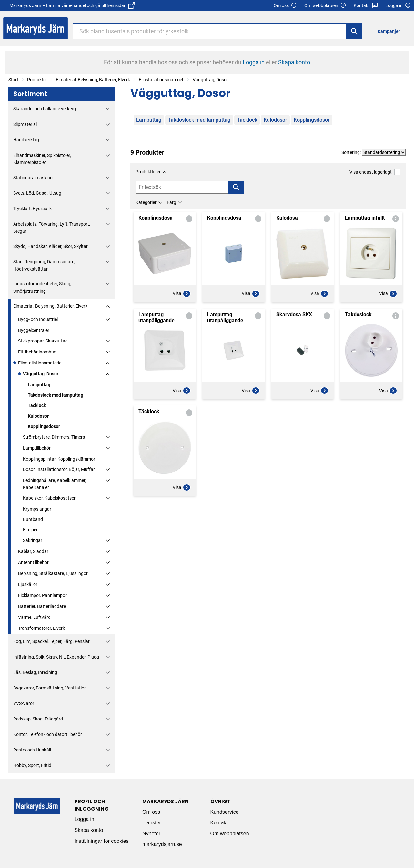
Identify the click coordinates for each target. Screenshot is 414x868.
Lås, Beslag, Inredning (35, 672)
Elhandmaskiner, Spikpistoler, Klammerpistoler (42, 159)
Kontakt (366, 6)
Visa (182, 294)
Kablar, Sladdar (33, 551)
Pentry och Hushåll (32, 750)
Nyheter (151, 834)
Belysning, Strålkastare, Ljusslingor (53, 573)
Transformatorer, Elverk (41, 628)
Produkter (37, 80)
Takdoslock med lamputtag (56, 395)
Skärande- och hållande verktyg (45, 109)
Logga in (84, 819)
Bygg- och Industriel (38, 319)
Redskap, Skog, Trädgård (38, 719)
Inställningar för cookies (102, 841)
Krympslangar (37, 509)
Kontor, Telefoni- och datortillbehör (48, 734)
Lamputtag (39, 385)
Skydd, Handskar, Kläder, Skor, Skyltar (50, 246)
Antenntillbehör (33, 562)
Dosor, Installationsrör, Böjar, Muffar (59, 469)
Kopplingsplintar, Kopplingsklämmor (59, 459)
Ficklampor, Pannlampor (42, 595)
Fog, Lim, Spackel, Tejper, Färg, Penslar (51, 641)
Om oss (285, 6)
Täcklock (37, 405)
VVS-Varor (24, 703)
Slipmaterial (25, 124)
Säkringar (33, 540)
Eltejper (30, 530)
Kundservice (225, 812)
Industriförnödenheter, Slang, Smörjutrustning (42, 287)
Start (13, 80)
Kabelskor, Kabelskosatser (49, 498)
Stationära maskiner (34, 178)
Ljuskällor (28, 584)
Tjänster (152, 823)
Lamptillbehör (37, 448)
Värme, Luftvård (34, 617)
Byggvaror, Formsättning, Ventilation (50, 688)
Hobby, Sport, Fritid (32, 765)
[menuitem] (391, 31)
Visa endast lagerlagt (375, 172)
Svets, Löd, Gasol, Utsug (37, 193)
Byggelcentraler (34, 330)
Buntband (33, 519)
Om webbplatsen (325, 6)
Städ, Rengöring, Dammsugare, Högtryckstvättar (44, 265)
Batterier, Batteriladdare (42, 606)
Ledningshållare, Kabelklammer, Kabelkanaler (55, 484)
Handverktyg (26, 140)
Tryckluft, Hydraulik (32, 209)
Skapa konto (89, 830)
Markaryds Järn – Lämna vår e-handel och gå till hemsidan (72, 5)
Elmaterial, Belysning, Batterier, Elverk (93, 80)
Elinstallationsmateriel (161, 80)
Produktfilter (148, 172)
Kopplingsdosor (44, 426)
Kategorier (146, 202)
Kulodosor (38, 416)
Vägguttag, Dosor (210, 80)
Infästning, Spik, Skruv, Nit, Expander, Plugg (56, 657)
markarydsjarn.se (162, 844)
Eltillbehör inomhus (37, 352)
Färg (172, 202)
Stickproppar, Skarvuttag (43, 341)
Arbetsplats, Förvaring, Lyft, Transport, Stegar (52, 228)
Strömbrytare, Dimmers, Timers (54, 437)
